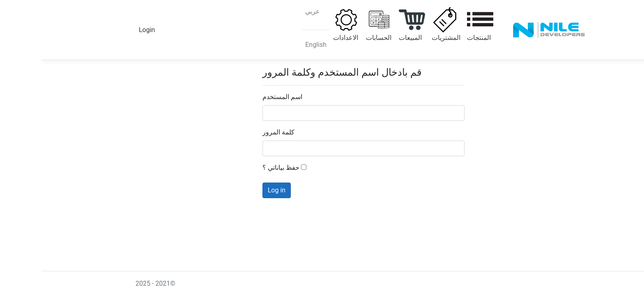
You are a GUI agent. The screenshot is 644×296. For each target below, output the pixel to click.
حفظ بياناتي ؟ (243, 168)
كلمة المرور (237, 132)
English (274, 45)
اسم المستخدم (241, 97)
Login (105, 30)
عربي (271, 11)
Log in (235, 190)
